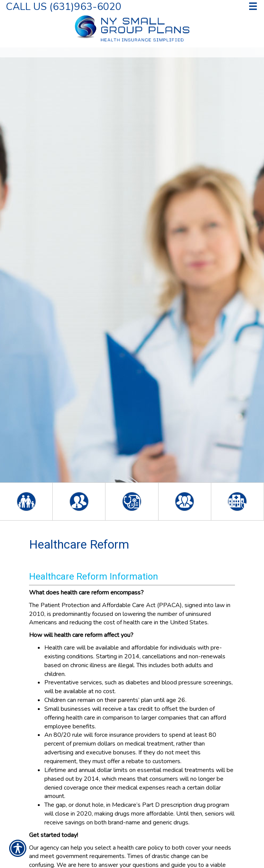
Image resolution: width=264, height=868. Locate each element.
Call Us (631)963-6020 (64, 6)
